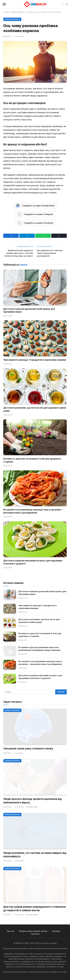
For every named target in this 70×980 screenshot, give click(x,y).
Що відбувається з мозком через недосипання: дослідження (50, 253)
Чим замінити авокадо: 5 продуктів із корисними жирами (35, 360)
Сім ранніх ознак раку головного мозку (28, 749)
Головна (6, 12)
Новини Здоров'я (18, 12)
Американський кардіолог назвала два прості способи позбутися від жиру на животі (19, 253)
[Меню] (4, 4)
